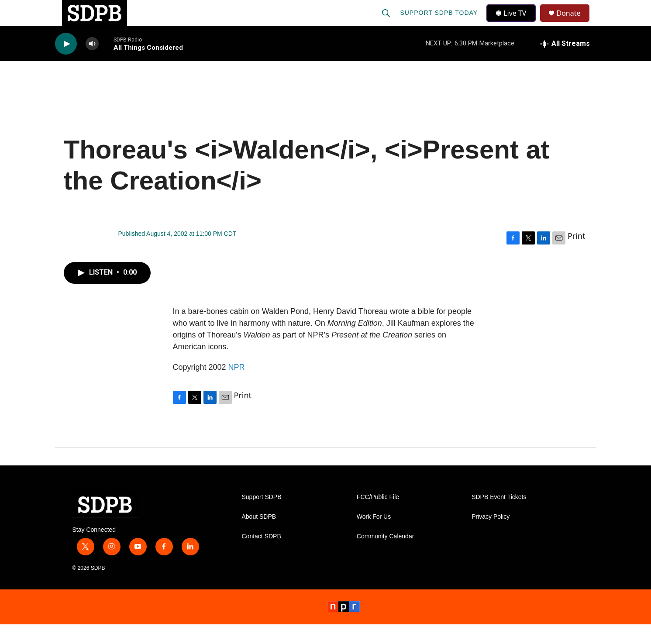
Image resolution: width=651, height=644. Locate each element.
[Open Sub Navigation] (111, 91)
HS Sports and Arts (200, 91)
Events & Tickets (479, 91)
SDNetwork (552, 91)
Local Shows (339, 91)
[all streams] (565, 63)
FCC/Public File (378, 517)
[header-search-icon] (387, 23)
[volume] (92, 64)
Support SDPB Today (440, 23)
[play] (66, 64)
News (134, 91)
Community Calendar (386, 556)
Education (276, 91)
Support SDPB (262, 517)
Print (577, 255)
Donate (574, 23)
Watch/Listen (80, 91)
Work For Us (374, 536)
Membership (405, 91)
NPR (237, 387)
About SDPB (259, 536)
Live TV (514, 23)
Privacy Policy (491, 536)
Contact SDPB (262, 556)
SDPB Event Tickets (499, 517)
